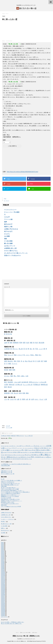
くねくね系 (17, 382)
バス (6, 399)
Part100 (3, 572)
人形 (46, 399)
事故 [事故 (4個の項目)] (45, 448)
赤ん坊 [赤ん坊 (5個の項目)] (6, 459)
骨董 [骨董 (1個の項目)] (23, 459)
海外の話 (12, 385)
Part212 (3, 598)
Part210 (3, 596)
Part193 (3, 587)
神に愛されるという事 (6, 524)
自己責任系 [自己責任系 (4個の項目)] (38, 457)
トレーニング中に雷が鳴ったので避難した (12, 480)
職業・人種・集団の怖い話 (12, 391)
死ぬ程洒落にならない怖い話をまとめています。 (26, 639)
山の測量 (7, 236)
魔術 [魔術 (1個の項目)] (26, 459)
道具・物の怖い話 (10, 397)
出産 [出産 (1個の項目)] (13, 450)
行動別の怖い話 (9, 353)
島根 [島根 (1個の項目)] (6, 452)
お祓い (23, 376)
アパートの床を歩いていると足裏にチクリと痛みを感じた (15, 492)
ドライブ (7, 201)
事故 (37, 355)
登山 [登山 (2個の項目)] (38, 455)
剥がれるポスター (5, 530)
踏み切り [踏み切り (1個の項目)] (9, 459)
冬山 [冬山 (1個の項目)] (12, 450)
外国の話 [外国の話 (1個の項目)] (30, 450)
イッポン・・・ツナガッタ (7, 519)
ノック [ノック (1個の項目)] (18, 448)
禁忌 (19, 376)
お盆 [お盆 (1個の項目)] (6, 446)
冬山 (26, 361)
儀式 (12, 376)
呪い (15, 376)
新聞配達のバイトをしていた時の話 (10, 496)
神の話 (9, 436)
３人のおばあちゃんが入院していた (10, 504)
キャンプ (10, 355)
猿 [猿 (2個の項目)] (20, 455)
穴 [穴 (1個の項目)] (6, 457)
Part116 (3, 580)
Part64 (3, 567)
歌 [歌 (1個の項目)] (48, 452)
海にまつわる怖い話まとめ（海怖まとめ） (12, 624)
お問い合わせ (35, 633)
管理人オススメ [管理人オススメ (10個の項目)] (12, 457)
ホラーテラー (4, 617)
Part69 (3, 568)
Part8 (2, 550)
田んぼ (30, 361)
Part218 (3, 603)
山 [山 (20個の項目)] (2, 452)
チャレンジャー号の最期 (12, 212)
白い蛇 (3, 479)
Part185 (3, 585)
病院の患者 (4, 505)
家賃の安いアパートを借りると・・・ (10, 495)
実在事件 (10, 382)
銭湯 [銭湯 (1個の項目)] (14, 459)
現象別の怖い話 (9, 347)
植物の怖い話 (8, 338)
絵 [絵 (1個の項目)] (26, 457)
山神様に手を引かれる (11, 229)
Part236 (3, 609)
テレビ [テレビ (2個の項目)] (10, 448)
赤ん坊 (16, 393)
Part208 (3, 594)
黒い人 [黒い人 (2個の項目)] (28, 459)
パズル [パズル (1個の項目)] (26, 448)
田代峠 (6, 370)
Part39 (3, 563)
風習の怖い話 (8, 374)
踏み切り (10, 361)
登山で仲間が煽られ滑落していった (10, 485)
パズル (12, 399)
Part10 (3, 551)
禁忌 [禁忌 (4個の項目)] (2, 457)
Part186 (3, 586)
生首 (28, 343)
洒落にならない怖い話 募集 (25, 633)
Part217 (3, 602)
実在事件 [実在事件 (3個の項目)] (43, 450)
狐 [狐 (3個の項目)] (14, 455)
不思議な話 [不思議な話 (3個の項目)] (36, 448)
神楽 (15, 355)
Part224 (3, 604)
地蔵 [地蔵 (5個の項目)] (26, 450)
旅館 (46, 361)
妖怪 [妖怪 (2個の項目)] (34, 450)
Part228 (3, 606)
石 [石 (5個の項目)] (40, 455)
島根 (14, 370)
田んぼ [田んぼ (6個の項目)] (27, 455)
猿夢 (6, 222)
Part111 (3, 577)
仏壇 (32, 399)
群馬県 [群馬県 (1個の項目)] (29, 457)
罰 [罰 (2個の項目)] (28, 457)
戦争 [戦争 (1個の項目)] (30, 452)
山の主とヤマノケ (10, 246)
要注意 (10, 387)
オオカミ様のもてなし (11, 251)
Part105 (3, 573)
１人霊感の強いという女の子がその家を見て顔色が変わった (16, 464)
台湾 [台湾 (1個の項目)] (21, 450)
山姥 (6, 343)
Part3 (2, 545)
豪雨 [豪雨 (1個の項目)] (3, 459)
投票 (4, 140)
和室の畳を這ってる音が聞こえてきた (10, 499)
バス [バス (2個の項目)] (23, 448)
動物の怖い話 (8, 332)
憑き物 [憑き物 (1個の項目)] (24, 452)
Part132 (3, 582)
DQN (20, 393)
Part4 (2, 546)
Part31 (3, 561)
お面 (18, 399)
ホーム (17, 633)
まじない (7, 376)
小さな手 (7, 217)
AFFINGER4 (43, 641)
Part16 (3, 555)
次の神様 (3, 533)
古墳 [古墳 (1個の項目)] (19, 450)
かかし (37, 399)
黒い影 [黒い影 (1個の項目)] (31, 459)
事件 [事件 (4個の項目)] (43, 448)
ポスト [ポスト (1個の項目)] (32, 448)
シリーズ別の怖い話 (10, 329)
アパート (14, 364)
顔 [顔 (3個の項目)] (20, 459)
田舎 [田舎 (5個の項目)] (33, 455)
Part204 (3, 592)
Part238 (3, 611)
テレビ (41, 399)
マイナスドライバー (10, 210)
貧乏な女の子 (8, 224)
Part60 (3, 566)
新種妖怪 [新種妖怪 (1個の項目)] (33, 452)
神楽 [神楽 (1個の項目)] (43, 455)
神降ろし (3, 528)
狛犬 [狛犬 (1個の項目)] (16, 455)
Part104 (3, 575)
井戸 (42, 361)
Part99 (3, 571)
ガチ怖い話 (19, 385)
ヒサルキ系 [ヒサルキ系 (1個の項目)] (29, 448)
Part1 (2, 542)
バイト (28, 355)
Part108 (3, 576)
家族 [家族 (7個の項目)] (48, 450)
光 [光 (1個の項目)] (10, 450)
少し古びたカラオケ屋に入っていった (16, 253)
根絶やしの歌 (8, 227)
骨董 (23, 399)
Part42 (3, 565)
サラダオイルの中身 (6, 498)
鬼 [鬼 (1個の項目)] (24, 459)
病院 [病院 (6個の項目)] (35, 455)
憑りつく (15, 349)
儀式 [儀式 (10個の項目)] (8, 450)
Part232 (3, 608)
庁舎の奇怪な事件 (5, 466)
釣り (40, 355)
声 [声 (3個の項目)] (28, 450)
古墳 (39, 361)
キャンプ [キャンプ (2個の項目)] (6, 448)
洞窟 (6, 361)
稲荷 (24, 343)
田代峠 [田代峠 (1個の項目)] (30, 455)
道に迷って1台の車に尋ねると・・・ (10, 488)
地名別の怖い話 (9, 368)
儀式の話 (13, 436)
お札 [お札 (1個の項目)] (4, 446)
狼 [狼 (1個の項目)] (17, 455)
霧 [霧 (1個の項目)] (16, 459)
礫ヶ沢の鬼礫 (8, 243)
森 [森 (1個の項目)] (47, 452)
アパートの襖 (8, 219)
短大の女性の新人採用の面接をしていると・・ (13, 491)
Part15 (3, 554)
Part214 (3, 601)
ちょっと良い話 (28, 385)
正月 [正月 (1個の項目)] (49, 452)
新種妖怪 (16, 343)
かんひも (7, 234)
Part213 (3, 599)
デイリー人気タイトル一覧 (8, 474)
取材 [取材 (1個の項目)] (17, 450)
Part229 (3, 607)
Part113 (3, 578)
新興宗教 (7, 393)
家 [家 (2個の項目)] (46, 450)
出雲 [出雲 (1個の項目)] (15, 450)
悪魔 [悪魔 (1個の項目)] (22, 452)
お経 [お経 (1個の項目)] (10, 446)
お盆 (27, 376)
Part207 (3, 593)
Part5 (2, 547)
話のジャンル (8, 380)
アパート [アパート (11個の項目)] (36, 446)
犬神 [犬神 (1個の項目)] (13, 455)
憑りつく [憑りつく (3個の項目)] (27, 452)
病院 (10, 364)
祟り (31, 349)
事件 (6, 382)
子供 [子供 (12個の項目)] (37, 450)
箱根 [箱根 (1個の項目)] (19, 457)
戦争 (6, 387)
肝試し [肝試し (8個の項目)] (33, 457)
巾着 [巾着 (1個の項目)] (9, 452)
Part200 (3, 591)
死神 (21, 343)
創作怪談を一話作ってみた (8, 502)
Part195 (3, 588)
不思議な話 (37, 385)
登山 (6, 355)
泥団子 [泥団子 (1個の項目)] (3, 455)
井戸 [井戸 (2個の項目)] (47, 448)
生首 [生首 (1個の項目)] (21, 455)
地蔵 (31, 343)
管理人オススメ (34, 382)
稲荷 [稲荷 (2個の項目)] (4, 457)
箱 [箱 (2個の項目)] (18, 457)
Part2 (5, 199)
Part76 (3, 570)
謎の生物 (41, 343)
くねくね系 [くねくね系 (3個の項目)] (19, 446)
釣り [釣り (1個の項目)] (12, 459)
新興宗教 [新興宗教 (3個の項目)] (37, 452)
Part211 (3, 597)
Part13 (3, 552)
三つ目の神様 (8, 241)
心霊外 (6, 385)
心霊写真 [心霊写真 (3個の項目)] (14, 452)
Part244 (3, 613)
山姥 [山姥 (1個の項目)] (4, 452)
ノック (41, 349)
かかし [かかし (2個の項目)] (14, 446)
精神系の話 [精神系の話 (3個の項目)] (23, 457)
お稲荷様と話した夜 (10, 248)
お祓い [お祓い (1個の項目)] (8, 446)
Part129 (3, 581)
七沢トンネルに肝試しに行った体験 (10, 489)
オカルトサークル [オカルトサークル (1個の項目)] (43, 446)
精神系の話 (44, 385)
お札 (27, 399)
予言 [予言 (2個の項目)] (40, 448)
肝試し (32, 355)
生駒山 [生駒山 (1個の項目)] (23, 455)
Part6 (2, 549)
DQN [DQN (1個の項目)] (2, 446)
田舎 (19, 361)
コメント (7, 287)
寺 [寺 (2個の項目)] (50, 450)
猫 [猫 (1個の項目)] (18, 455)
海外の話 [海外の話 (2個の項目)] (10, 455)
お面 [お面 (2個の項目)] (12, 446)
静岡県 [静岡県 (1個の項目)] (18, 459)
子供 (12, 393)
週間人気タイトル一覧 (7, 472)
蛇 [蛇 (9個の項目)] (48, 457)
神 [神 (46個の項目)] (41, 455)
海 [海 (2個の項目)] (7, 455)
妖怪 (11, 343)
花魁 (24, 393)
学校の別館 (4, 486)
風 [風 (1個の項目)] (21, 459)
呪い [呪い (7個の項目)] (23, 450)
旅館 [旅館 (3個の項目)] (40, 452)
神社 (15, 361)
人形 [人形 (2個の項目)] (49, 448)
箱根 (10, 370)
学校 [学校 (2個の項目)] (40, 450)
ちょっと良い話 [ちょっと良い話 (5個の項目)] (26, 446)
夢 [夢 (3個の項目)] (33, 450)
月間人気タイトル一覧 (7, 471)
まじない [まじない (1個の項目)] (32, 446)
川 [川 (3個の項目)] (7, 452)
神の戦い (3, 521)
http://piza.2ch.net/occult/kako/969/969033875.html (22, 172)
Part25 (3, 557)
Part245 (3, 614)
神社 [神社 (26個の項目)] (46, 455)
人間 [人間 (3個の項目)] (3, 450)
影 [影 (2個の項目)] (12, 452)
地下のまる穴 (8, 231)
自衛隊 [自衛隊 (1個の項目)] (42, 457)
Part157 (3, 583)
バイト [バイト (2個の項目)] (21, 448)
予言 (37, 349)
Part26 (3, 559)
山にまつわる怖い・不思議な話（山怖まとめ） (13, 622)
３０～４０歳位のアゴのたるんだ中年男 (11, 506)
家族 (27, 393)
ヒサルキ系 (43, 382)
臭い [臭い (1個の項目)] (44, 457)
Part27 (3, 560)
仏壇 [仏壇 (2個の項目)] (5, 450)
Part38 (3, 562)
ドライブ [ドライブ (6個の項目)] (14, 448)
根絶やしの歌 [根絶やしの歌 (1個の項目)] (44, 452)
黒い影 (21, 349)
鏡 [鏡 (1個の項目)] (15, 459)
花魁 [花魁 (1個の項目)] (46, 457)
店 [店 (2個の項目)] (10, 452)
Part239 (3, 612)
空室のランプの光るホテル (12, 255)
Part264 (3, 615)
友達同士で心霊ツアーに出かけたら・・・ (12, 501)
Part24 (3, 556)
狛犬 (37, 343)
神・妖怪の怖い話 (10, 341)
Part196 (3, 589)
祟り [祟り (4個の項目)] (50, 455)
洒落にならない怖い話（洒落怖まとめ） (27, 636)
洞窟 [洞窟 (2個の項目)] (6, 455)
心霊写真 (7, 349)
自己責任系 (25, 382)
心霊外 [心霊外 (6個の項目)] (19, 452)
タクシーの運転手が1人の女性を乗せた (11, 493)
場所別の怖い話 (9, 359)
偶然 (6, 239)
